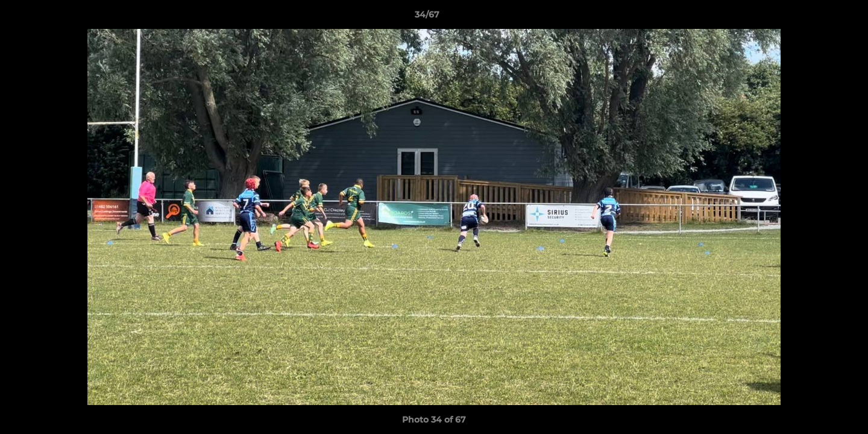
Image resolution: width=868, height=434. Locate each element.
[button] (817, 17)
